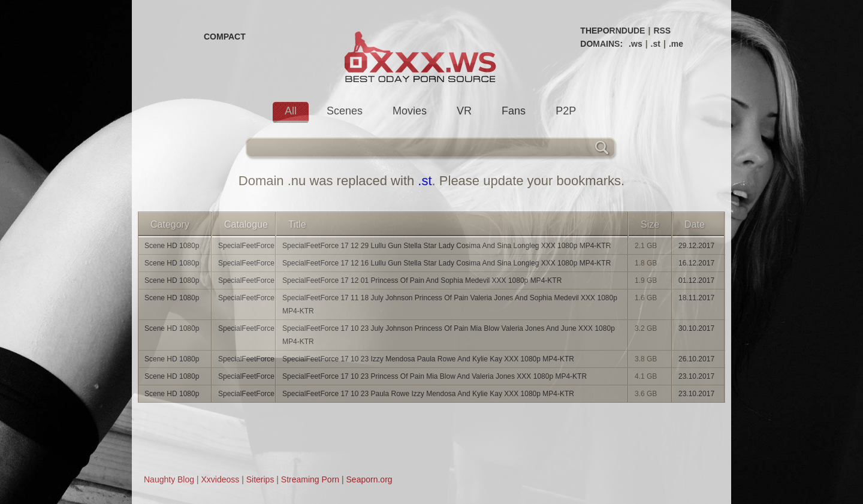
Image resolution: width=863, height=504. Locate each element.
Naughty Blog (169, 479)
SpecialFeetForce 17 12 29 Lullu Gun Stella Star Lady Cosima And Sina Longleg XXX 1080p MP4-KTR (446, 246)
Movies (410, 111)
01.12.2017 (696, 280)
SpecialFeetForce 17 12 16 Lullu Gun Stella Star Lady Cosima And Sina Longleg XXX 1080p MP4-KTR (446, 263)
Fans (514, 111)
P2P (566, 111)
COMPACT (225, 37)
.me (676, 44)
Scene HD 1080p (172, 246)
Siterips (260, 479)
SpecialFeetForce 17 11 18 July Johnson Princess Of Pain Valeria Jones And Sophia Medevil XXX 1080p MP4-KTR (450, 304)
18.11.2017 (696, 298)
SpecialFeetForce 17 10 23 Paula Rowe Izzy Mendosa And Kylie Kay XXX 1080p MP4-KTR (428, 394)
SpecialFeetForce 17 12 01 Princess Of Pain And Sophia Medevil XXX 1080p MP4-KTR (422, 280)
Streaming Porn (310, 479)
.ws (636, 44)
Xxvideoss (220, 479)
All (291, 111)
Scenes (345, 111)
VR (464, 111)
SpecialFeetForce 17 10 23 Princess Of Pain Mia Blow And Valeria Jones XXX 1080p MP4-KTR (434, 376)
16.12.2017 (696, 263)
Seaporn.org (369, 479)
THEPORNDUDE (612, 31)
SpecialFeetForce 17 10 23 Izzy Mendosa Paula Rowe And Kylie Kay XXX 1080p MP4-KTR (428, 359)
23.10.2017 (696, 376)
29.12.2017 (696, 246)
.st (656, 44)
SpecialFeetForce (246, 246)
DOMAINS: (601, 44)
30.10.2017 (696, 328)
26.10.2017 (696, 359)
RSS (662, 31)
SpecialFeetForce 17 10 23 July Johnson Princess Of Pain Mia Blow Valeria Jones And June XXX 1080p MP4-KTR (449, 335)
